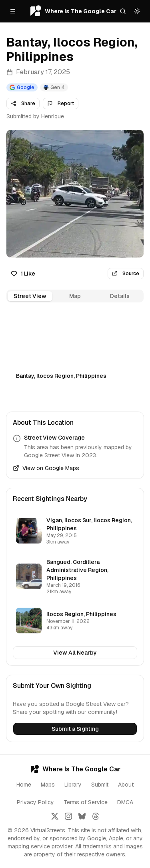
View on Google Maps (46, 468)
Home (24, 785)
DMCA (125, 802)
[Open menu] (13, 11)
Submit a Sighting (75, 729)
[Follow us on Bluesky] (82, 816)
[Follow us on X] (55, 816)
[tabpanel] (75, 351)
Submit (100, 785)
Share (23, 103)
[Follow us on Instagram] (68, 816)
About (126, 785)
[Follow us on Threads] (96, 816)
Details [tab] (120, 296)
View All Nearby (75, 653)
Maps (48, 785)
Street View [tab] (30, 296)
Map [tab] (75, 296)
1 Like (23, 274)
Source (126, 273)
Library (73, 785)
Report (61, 103)
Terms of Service (86, 802)
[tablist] (75, 296)
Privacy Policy (35, 802)
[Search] (123, 11)
